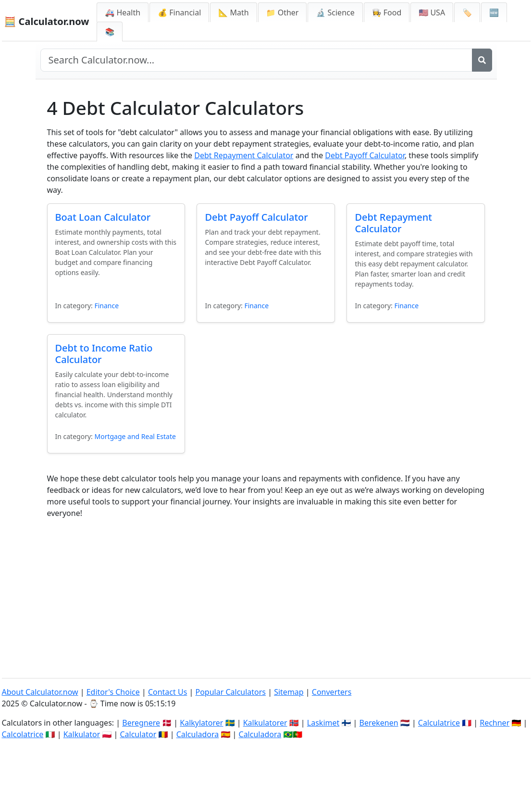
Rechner (495, 723)
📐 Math (233, 13)
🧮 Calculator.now (47, 21)
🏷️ (467, 13)
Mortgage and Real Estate (135, 436)
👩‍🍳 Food (387, 13)
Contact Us (167, 692)
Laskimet (323, 723)
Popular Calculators (230, 692)
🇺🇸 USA (432, 13)
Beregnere (141, 723)
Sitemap (289, 692)
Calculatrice (439, 723)
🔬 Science (335, 13)
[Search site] (256, 60)
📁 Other (283, 13)
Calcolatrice (23, 734)
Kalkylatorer (201, 723)
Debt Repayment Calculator (244, 155)
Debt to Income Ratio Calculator (104, 354)
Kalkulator (82, 734)
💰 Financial (179, 13)
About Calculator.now (40, 692)
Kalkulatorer (265, 723)
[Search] (482, 60)
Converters (332, 692)
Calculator (138, 734)
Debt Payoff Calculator (365, 155)
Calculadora (198, 734)
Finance (106, 306)
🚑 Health (123, 13)
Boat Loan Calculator (103, 217)
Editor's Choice (113, 692)
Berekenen (379, 723)
